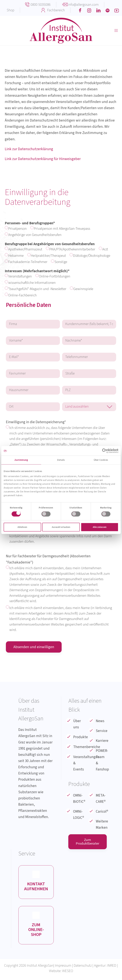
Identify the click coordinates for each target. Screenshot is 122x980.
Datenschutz (83, 968)
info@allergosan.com (83, 5)
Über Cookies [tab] (101, 460)
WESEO (68, 974)
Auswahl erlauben (61, 527)
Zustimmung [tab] (21, 460)
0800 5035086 (41, 5)
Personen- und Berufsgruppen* (61, 229)
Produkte (81, 739)
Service (102, 733)
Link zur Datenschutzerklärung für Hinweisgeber (43, 159)
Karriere (102, 743)
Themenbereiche (87, 749)
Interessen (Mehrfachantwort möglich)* (61, 284)
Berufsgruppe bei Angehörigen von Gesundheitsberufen (61, 253)
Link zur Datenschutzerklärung (29, 149)
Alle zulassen (100, 527)
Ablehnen (22, 527)
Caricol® (102, 813)
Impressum (63, 968)
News (100, 723)
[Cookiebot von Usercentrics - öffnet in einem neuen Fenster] (104, 451)
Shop (10, 10)
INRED (112, 968)
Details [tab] (61, 460)
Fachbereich (56, 10)
